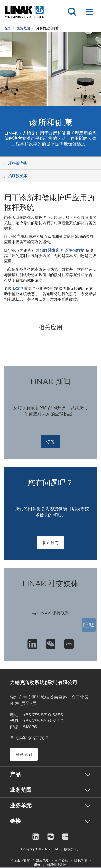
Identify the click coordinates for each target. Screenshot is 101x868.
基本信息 (43, 861)
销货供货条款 (56, 865)
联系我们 (50, 543)
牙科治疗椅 (18, 163)
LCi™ (18, 288)
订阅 (50, 442)
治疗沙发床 (18, 176)
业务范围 (21, 790)
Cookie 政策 (21, 861)
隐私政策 (81, 861)
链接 (15, 821)
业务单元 (21, 805)
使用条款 (62, 861)
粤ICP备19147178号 (30, 738)
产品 (15, 774)
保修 (37, 865)
